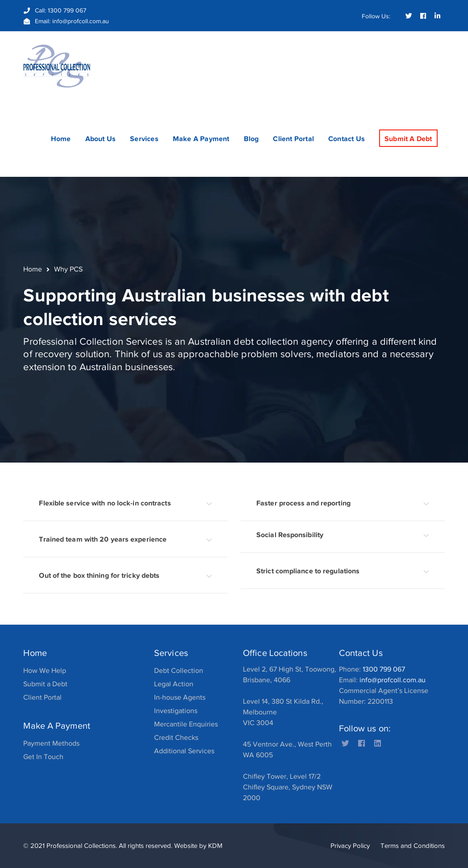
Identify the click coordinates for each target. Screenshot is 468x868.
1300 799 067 (67, 10)
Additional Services (184, 751)
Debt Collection (179, 671)
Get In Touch (43, 757)
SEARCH (438, 52)
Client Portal (42, 697)
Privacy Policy (350, 846)
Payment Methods (51, 743)
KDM (215, 846)
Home (33, 269)
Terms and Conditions (413, 846)
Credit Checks (176, 738)
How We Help (45, 671)
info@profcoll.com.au (81, 21)
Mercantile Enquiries (186, 724)
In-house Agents (180, 697)
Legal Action (174, 684)
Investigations (176, 711)
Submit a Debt (45, 684)
